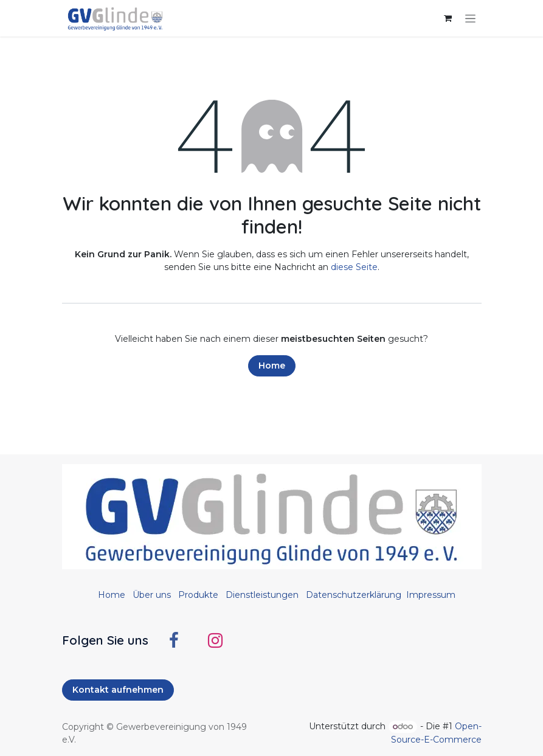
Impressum (431, 595)
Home (272, 366)
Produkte (198, 595)
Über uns (152, 595)
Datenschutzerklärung (354, 595)
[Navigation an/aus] (470, 18)
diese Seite (354, 267)
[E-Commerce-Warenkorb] (448, 18)
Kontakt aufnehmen (118, 690)
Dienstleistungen (262, 595)
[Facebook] (174, 640)
